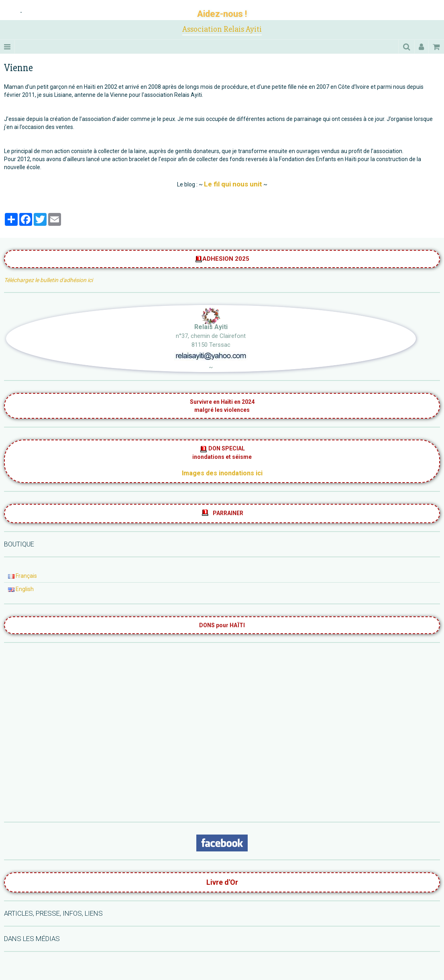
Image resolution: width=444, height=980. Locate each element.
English (21, 589)
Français (22, 576)
